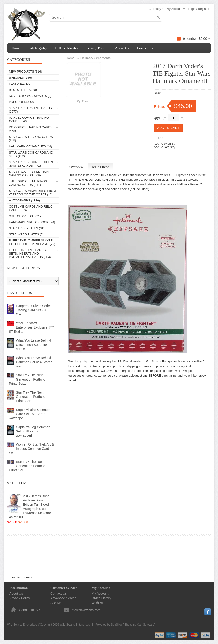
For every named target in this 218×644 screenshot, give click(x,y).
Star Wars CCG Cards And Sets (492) (31, 154)
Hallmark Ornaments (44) (30, 146)
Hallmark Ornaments (96, 58)
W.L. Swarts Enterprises (75, 625)
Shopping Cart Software (139, 625)
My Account (100, 593)
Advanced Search (63, 598)
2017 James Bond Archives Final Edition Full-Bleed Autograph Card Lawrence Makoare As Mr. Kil (30, 507)
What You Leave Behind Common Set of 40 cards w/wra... (34, 362)
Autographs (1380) (24, 200)
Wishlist (97, 603)
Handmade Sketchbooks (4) (32, 222)
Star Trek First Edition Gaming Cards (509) (29, 173)
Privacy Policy (96, 48)
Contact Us (145, 48)
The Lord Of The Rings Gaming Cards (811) (28, 183)
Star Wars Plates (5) (26, 234)
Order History (101, 598)
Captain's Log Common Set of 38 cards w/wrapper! (33, 431)
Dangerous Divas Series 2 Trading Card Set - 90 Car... (35, 310)
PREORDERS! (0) (21, 102)
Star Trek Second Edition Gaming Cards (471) (31, 164)
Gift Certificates (67, 48)
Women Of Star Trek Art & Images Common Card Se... (31, 449)
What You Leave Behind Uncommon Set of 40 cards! (33, 345)
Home (16, 48)
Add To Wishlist (164, 144)
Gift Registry (38, 48)
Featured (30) (20, 84)
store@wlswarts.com (86, 610)
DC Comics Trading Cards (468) (31, 129)
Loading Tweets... (23, 577)
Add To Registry (164, 147)
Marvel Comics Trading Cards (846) (29, 119)
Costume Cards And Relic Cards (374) (31, 208)
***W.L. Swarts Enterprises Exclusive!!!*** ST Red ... (31, 327)
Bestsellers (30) (23, 90)
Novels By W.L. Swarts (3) (30, 96)
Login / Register (199, 9)
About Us (122, 48)
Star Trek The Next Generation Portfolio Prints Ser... (27, 379)
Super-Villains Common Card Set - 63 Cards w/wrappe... (30, 414)
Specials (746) (20, 78)
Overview (76, 167)
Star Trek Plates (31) (27, 228)
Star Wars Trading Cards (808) (31, 139)
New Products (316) (25, 71)
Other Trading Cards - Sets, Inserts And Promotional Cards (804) (30, 254)
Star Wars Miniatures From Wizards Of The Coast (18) (33, 193)
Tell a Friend (100, 167)
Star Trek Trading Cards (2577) (30, 110)
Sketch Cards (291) (25, 216)
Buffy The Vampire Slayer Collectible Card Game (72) (32, 242)
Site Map (57, 603)
